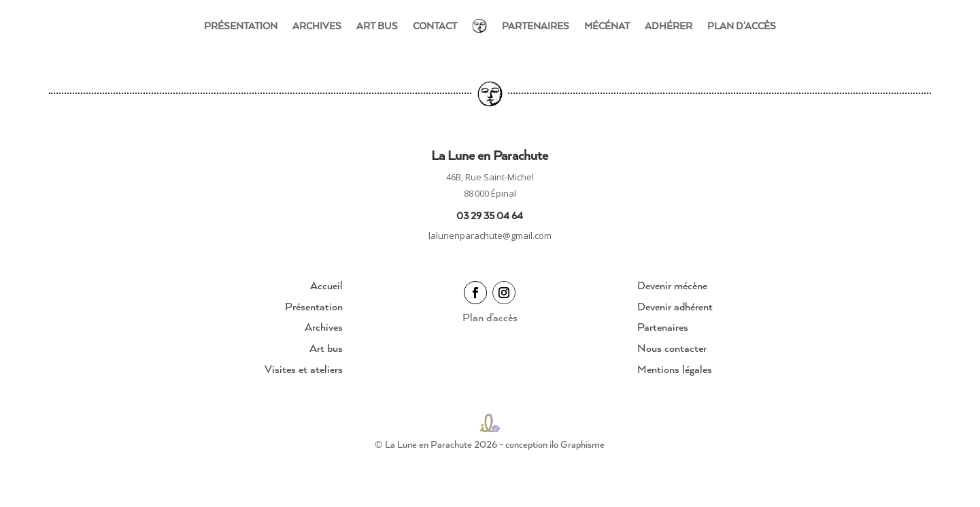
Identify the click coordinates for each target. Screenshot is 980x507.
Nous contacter (672, 348)
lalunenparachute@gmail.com (490, 235)
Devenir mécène (672, 285)
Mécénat (607, 26)
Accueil (326, 285)
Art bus (377, 26)
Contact (435, 26)
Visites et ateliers (304, 369)
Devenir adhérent (675, 306)
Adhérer (669, 26)
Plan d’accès (742, 26)
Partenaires (536, 26)
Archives (317, 26)
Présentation (241, 26)
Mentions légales (675, 369)
